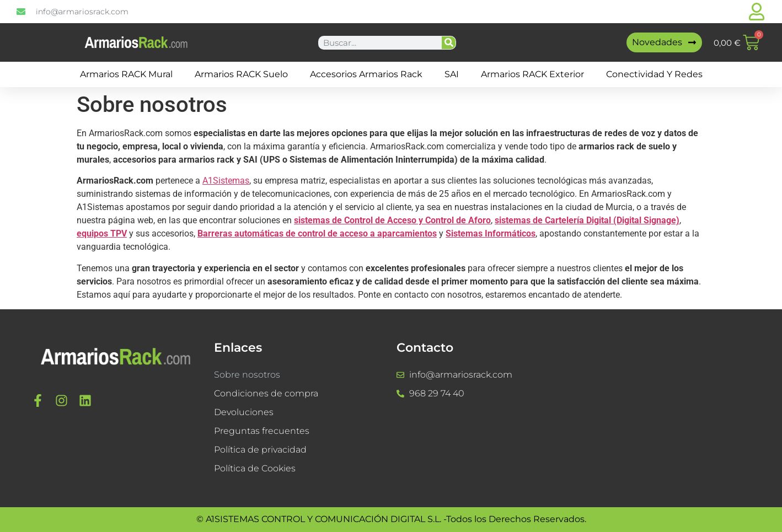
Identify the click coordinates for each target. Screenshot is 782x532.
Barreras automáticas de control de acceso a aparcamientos (317, 233)
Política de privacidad (260, 450)
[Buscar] (449, 43)
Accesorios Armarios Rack (366, 74)
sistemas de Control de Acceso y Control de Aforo (392, 220)
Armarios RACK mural (126, 74)
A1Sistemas (226, 181)
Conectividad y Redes (654, 74)
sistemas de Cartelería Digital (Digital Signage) (587, 220)
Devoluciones (244, 412)
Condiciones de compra (266, 393)
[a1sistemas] (665, 408)
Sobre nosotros (247, 375)
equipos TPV (102, 233)
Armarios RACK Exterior (532, 74)
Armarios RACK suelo (241, 74)
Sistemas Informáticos (491, 233)
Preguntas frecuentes (262, 431)
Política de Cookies (255, 468)
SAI (452, 74)
